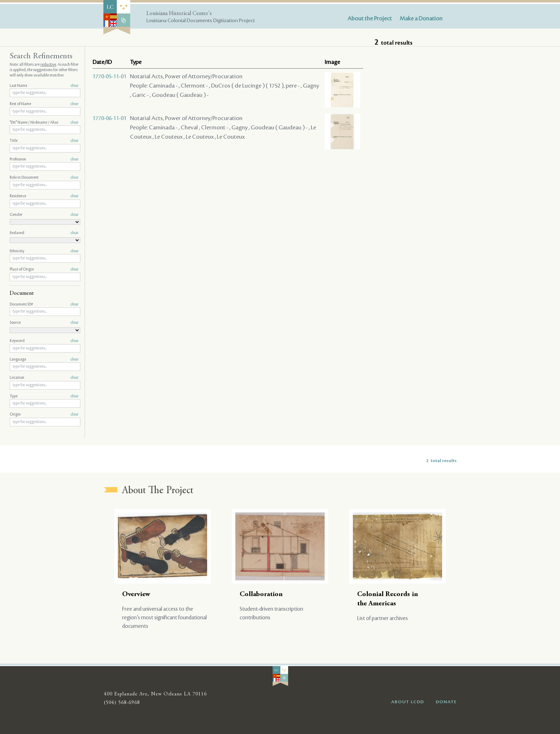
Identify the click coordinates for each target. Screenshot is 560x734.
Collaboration (261, 594)
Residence (44, 196)
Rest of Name (44, 104)
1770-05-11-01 (109, 76)
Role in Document (44, 178)
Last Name (44, 86)
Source (44, 323)
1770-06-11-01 (109, 118)
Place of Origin (44, 269)
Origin (44, 415)
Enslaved (44, 233)
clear (74, 86)
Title (44, 141)
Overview (136, 594)
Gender (44, 215)
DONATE (446, 702)
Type (44, 396)
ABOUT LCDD (407, 702)
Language (44, 359)
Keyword (44, 341)
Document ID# (44, 304)
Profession (44, 159)
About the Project (370, 19)
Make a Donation (421, 19)
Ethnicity (44, 251)
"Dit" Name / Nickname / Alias (44, 123)
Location (44, 378)
